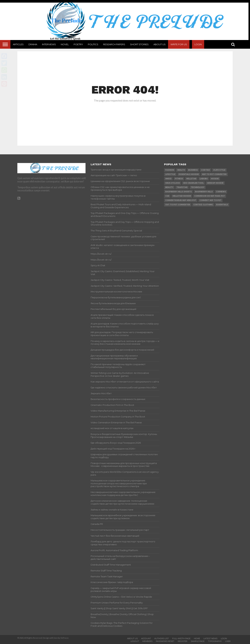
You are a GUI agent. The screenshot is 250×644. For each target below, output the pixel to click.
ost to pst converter (178, 205)
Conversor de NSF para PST (210, 196)
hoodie (215, 179)
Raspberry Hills (204, 192)
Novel (65, 44)
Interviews (49, 44)
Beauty (169, 187)
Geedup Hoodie (215, 183)
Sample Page (198, 641)
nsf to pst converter (214, 174)
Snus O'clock (173, 183)
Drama (33, 44)
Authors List (162, 638)
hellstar (191, 179)
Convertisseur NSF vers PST (181, 200)
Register (183, 641)
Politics (93, 44)
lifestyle (170, 174)
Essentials (222, 205)
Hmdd (168, 179)
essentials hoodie (189, 174)
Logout (135, 641)
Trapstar (182, 187)
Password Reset (165, 641)
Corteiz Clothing (203, 205)
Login (198, 44)
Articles (18, 44)
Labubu (204, 179)
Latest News (210, 638)
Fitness (179, 179)
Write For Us (179, 44)
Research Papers (114, 44)
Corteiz (205, 170)
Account (146, 638)
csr (167, 196)
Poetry (78, 44)
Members (147, 641)
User (228, 641)
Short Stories (139, 44)
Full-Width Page (181, 638)
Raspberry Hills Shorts (178, 192)
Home (197, 638)
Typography (215, 641)
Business (193, 170)
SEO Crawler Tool (193, 183)
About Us (160, 44)
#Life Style (219, 170)
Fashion (170, 170)
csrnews (221, 192)
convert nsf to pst (210, 200)
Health (181, 170)
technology (198, 187)
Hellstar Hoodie (182, 196)
